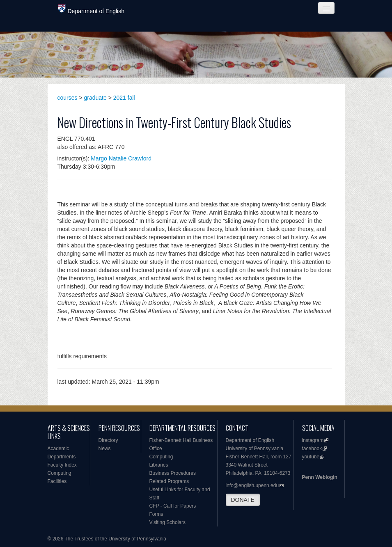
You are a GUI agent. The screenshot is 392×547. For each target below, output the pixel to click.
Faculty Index (62, 465)
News (105, 449)
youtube (311, 457)
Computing (60, 473)
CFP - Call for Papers (173, 506)
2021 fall (124, 98)
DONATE (243, 500)
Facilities (57, 481)
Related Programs (169, 481)
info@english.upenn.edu (252, 485)
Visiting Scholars (168, 522)
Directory (108, 440)
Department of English (91, 9)
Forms (156, 514)
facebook (312, 449)
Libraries (159, 465)
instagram (313, 440)
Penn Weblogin (320, 477)
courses (68, 98)
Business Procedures (173, 473)
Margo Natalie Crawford (121, 158)
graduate (95, 98)
